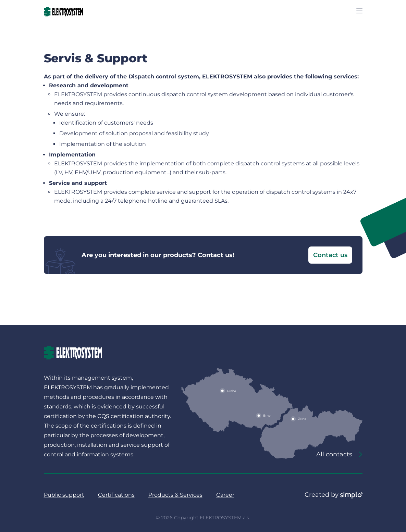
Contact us (330, 255)
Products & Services (175, 495)
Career (225, 495)
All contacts (339, 454)
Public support (64, 495)
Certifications (116, 495)
